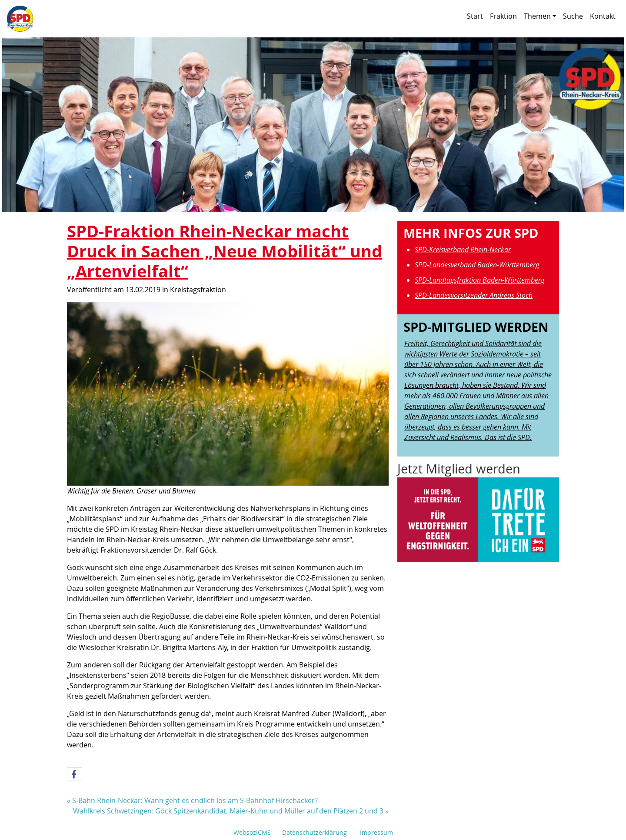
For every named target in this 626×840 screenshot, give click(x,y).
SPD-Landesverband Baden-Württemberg (477, 265)
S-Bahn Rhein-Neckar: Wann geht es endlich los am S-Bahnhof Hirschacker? (195, 800)
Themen (540, 16)
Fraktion (503, 16)
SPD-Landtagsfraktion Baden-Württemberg (479, 280)
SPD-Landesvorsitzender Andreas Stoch (474, 295)
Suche (573, 16)
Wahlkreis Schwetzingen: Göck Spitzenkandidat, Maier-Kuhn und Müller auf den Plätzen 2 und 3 (228, 811)
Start (475, 16)
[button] (75, 774)
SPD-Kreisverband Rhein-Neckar (463, 250)
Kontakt (603, 16)
